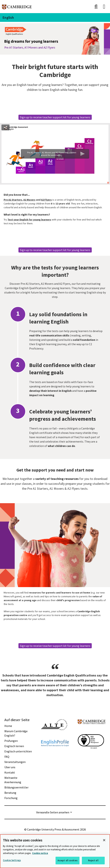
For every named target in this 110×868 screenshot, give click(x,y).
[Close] (104, 840)
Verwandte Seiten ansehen (53, 812)
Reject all (93, 860)
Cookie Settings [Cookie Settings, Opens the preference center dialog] (12, 860)
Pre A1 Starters (13, 200)
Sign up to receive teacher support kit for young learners (55, 117)
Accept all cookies (68, 860)
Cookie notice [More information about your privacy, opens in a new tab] (40, 853)
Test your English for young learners (29, 220)
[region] (55, 851)
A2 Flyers (46, 200)
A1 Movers (29, 200)
